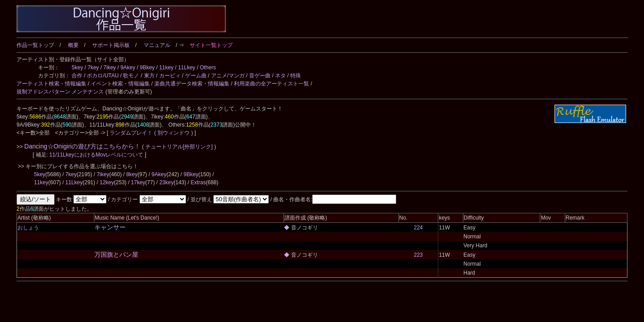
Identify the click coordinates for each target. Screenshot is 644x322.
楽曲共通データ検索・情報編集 (192, 84)
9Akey (128, 68)
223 (418, 255)
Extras (198, 182)
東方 (149, 76)
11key (166, 68)
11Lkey (187, 68)
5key (77, 68)
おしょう (28, 228)
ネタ (280, 76)
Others (208, 68)
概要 (73, 45)
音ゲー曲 (260, 76)
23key (166, 182)
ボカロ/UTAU (103, 76)
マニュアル (157, 45)
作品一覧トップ (35, 45)
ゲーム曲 (196, 76)
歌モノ (131, 76)
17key (138, 182)
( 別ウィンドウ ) (174, 133)
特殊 (296, 76)
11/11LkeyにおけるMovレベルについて (97, 155)
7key (93, 68)
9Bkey (147, 68)
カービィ (170, 76)
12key (107, 182)
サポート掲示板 (111, 45)
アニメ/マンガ (228, 76)
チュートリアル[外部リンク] (179, 147)
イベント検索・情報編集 (120, 84)
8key (132, 174)
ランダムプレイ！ (131, 133)
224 (418, 228)
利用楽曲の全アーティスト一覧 (271, 84)
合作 (77, 76)
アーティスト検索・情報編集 (51, 84)
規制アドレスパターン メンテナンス (60, 92)
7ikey (110, 68)
